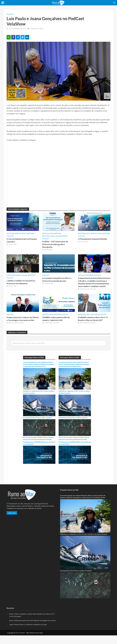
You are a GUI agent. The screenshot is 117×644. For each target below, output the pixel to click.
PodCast (10, 14)
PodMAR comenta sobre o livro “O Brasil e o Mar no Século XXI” (94, 323)
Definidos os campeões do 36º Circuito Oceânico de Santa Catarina (84, 541)
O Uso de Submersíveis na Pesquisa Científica (19, 240)
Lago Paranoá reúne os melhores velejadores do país (29, 633)
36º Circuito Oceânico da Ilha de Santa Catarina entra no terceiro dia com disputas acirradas (38, 444)
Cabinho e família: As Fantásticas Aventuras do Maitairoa (22, 283)
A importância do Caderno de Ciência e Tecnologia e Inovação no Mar (22, 324)
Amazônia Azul (84, 233)
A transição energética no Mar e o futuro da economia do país (58, 280)
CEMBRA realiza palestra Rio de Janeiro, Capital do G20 (57, 323)
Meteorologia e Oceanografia (55, 236)
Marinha (90, 276)
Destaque (11, 233)
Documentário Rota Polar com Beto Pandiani (39, 422)
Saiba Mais (12, 519)
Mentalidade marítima (25, 233)
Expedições (11, 276)
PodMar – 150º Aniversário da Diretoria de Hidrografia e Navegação (56, 244)
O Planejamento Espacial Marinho (93, 239)
